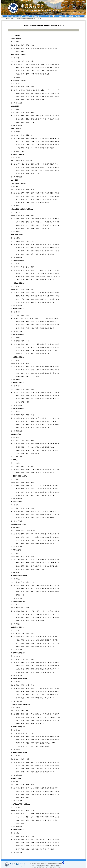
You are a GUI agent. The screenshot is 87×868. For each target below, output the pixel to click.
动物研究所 (68, 1)
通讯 (66, 16)
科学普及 (47, 16)
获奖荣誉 (71, 16)
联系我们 (83, 1)
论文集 (61, 16)
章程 (16, 16)
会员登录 (7, 1)
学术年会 (54, 16)
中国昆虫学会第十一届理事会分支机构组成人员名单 (29, 19)
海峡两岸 (41, 16)
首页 (8, 16)
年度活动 (78, 16)
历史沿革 (21, 16)
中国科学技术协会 (76, 1)
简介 (12, 16)
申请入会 (12, 1)
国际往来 (34, 16)
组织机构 (28, 16)
